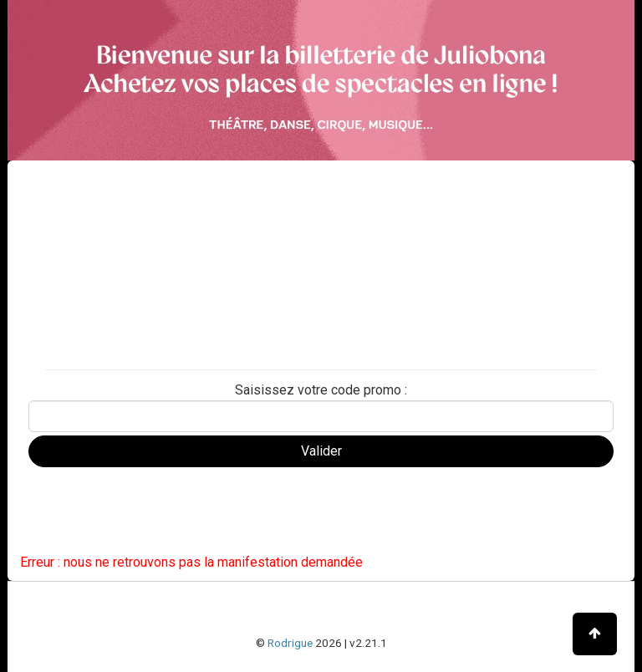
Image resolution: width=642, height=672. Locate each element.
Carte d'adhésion (73, 350)
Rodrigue (290, 643)
